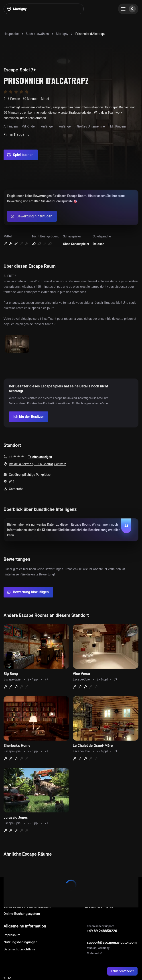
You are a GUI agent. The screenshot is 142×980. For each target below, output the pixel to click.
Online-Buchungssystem (22, 914)
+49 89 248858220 (102, 931)
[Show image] (17, 344)
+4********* (17, 457)
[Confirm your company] (29, 417)
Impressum (12, 935)
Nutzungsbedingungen (20, 942)
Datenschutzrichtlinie (19, 949)
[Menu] (128, 9)
